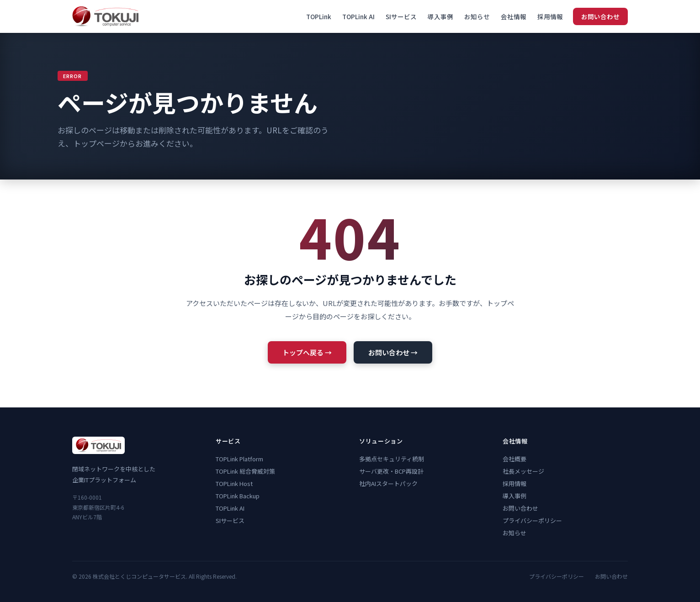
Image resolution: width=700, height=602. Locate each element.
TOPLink (319, 16)
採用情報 (550, 16)
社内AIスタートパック (388, 483)
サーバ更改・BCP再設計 (391, 471)
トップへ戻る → (307, 352)
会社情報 (514, 16)
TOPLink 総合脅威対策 (245, 471)
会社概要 (514, 459)
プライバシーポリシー (532, 520)
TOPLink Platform (239, 459)
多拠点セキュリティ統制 (392, 459)
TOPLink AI (358, 16)
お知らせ (477, 16)
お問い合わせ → (393, 352)
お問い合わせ (600, 16)
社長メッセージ (523, 471)
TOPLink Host (234, 483)
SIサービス (401, 16)
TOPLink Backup (238, 496)
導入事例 (440, 16)
